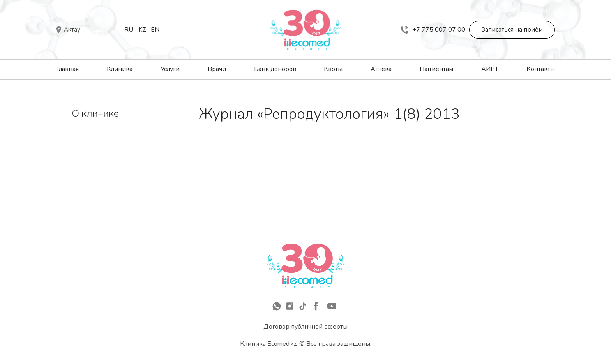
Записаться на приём (512, 30)
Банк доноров (275, 69)
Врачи (217, 69)
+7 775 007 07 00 (433, 30)
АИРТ (490, 69)
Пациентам (436, 69)
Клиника (120, 69)
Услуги (170, 69)
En (155, 30)
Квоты (333, 69)
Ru (129, 30)
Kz (142, 30)
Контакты (541, 69)
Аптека (381, 69)
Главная (67, 69)
